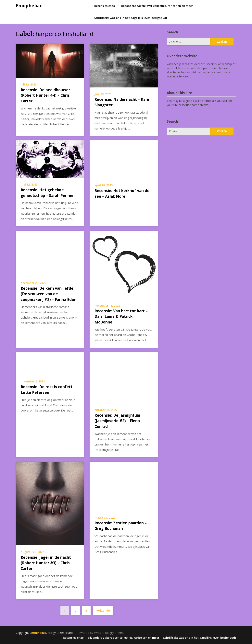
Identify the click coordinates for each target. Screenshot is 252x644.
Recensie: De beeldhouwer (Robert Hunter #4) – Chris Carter (45, 95)
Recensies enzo (105, 6)
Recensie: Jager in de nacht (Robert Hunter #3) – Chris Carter (46, 563)
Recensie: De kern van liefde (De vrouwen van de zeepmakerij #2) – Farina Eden (49, 294)
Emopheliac (29, 6)
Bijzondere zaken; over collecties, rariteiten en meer (157, 6)
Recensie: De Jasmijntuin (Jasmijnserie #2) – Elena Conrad (117, 421)
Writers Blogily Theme (109, 633)
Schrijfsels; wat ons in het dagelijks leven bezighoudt (131, 18)
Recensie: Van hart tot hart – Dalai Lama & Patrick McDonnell (121, 316)
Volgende (103, 610)
